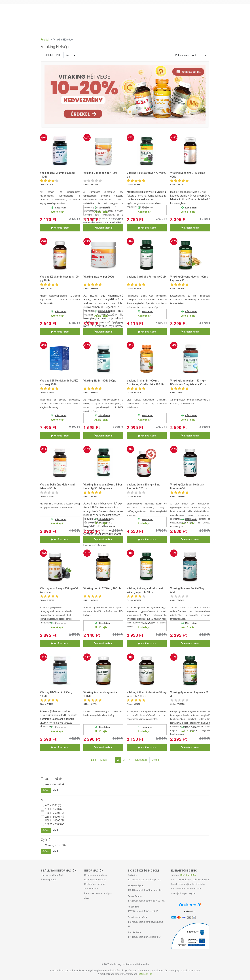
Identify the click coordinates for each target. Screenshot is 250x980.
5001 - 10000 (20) (55, 821)
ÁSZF (87, 898)
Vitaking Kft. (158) (55, 845)
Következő (141, 760)
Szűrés (46, 790)
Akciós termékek (55, 784)
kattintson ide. (145, 974)
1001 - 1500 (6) (54, 809)
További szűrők (52, 779)
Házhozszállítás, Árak (52, 875)
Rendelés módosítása (96, 875)
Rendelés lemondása (95, 880)
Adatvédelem (91, 889)
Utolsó (155, 760)
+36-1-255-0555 (188, 875)
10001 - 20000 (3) (55, 824)
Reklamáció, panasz (95, 884)
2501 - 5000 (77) (55, 817)
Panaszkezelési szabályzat (98, 893)
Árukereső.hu (190, 911)
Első (94, 760)
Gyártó (46, 840)
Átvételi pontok (49, 880)
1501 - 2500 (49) (55, 813)
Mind (55, 790)
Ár (42, 800)
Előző (104, 760)
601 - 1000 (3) (53, 805)
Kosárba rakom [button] (60, 228)
